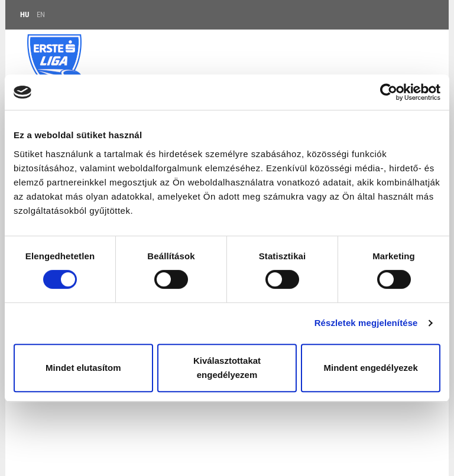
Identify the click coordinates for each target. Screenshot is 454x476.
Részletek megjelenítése (366, 323)
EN (41, 14)
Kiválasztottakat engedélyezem (227, 368)
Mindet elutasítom (83, 368)
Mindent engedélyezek (371, 368)
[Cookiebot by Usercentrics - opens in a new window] (389, 92)
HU (25, 14)
